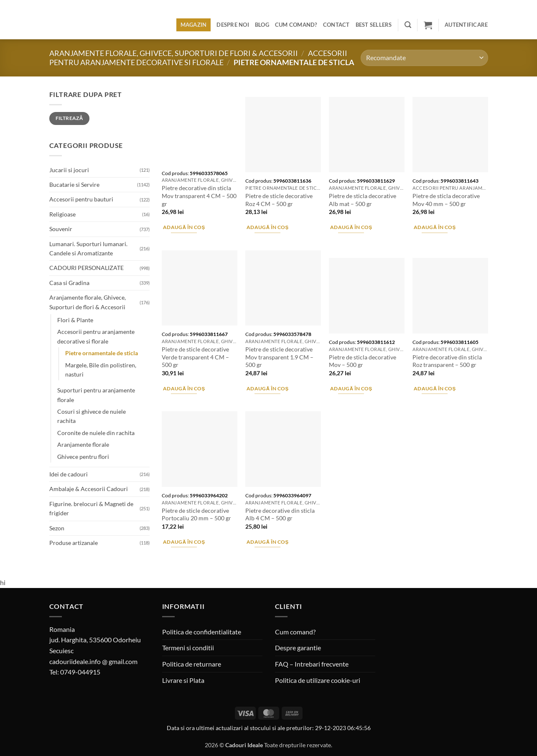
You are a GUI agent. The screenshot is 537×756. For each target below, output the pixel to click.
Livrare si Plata (183, 680)
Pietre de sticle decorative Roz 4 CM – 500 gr (279, 200)
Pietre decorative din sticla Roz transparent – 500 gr (447, 361)
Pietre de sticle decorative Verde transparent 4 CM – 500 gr (195, 357)
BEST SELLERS (374, 25)
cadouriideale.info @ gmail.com (93, 661)
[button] (408, 25)
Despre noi (233, 25)
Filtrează (69, 118)
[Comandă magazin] (424, 58)
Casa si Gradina (69, 283)
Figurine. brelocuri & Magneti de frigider (91, 508)
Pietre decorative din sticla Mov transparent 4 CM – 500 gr (199, 196)
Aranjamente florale (83, 444)
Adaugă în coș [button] (184, 227)
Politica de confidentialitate (202, 632)
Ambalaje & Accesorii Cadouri (89, 489)
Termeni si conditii (188, 648)
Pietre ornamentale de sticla (102, 353)
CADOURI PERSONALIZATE (87, 268)
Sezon (57, 528)
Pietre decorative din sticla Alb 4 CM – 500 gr (280, 514)
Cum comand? (296, 25)
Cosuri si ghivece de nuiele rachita (92, 416)
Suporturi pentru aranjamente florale (96, 395)
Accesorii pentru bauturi (81, 199)
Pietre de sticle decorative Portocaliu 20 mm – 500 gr (196, 514)
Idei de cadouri (69, 474)
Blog (262, 25)
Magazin (194, 25)
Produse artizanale (74, 543)
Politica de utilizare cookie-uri (318, 680)
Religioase (62, 214)
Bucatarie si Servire (74, 185)
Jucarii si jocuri (69, 170)
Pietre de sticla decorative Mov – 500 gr (363, 361)
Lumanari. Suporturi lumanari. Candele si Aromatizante (88, 248)
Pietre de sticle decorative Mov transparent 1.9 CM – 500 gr (279, 357)
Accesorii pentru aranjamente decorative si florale (198, 58)
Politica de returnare (192, 664)
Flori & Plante (75, 320)
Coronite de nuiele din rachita (96, 433)
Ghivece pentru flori (83, 457)
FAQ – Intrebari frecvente (312, 664)
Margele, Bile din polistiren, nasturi (101, 370)
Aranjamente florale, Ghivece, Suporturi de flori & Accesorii (174, 53)
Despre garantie (298, 648)
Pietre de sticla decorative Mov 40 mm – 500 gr (446, 200)
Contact (336, 25)
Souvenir (61, 229)
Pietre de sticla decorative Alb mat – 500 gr (363, 200)
